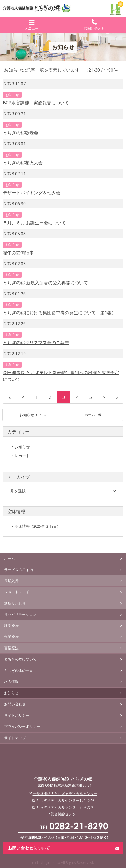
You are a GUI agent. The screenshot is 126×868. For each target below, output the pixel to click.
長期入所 (11, 581)
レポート (27, 456)
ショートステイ (17, 592)
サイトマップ (15, 738)
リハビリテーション (20, 614)
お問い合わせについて (63, 848)
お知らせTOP (30, 415)
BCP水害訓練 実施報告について (36, 103)
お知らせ (12, 95)
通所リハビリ (15, 603)
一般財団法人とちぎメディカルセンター (65, 794)
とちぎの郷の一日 (19, 670)
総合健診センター (65, 814)
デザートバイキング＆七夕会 (32, 193)
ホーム (90, 415)
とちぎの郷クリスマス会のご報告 (36, 343)
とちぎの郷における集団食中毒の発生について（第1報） (59, 313)
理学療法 (11, 625)
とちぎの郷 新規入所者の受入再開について (45, 283)
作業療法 (11, 636)
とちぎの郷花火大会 (23, 163)
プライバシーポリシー (22, 726)
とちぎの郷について (20, 659)
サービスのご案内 (19, 570)
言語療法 (11, 648)
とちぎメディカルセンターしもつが (65, 800)
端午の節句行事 (18, 253)
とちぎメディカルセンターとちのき (65, 807)
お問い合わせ (95, 25)
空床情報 (37, 526)
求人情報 (11, 681)
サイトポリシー (17, 715)
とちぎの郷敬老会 (20, 133)
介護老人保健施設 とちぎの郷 (63, 779)
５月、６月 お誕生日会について (34, 223)
